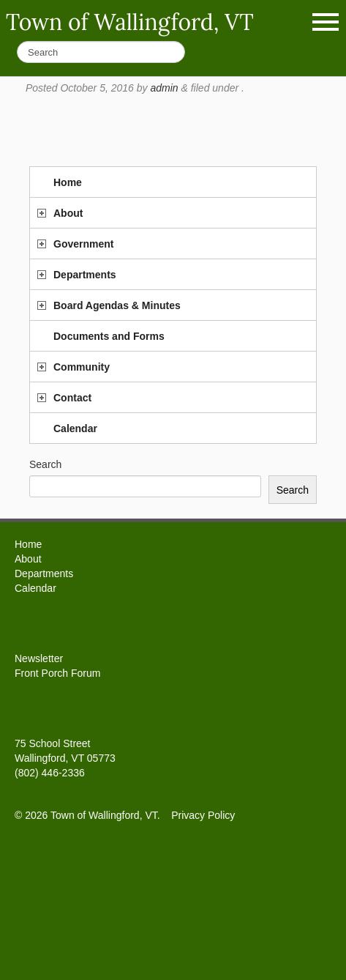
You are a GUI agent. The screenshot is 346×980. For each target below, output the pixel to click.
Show (326, 22)
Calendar (75, 428)
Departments (85, 275)
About (68, 213)
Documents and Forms (109, 336)
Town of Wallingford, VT (130, 22)
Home (68, 182)
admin (164, 88)
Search (45, 464)
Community (82, 367)
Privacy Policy (203, 815)
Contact (72, 398)
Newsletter (39, 658)
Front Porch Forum (57, 673)
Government (83, 244)
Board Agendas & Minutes (117, 305)
